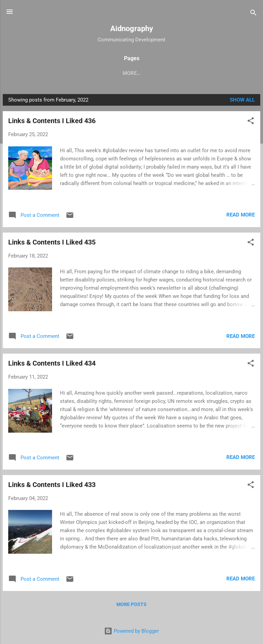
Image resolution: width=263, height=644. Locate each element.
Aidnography (132, 28)
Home (20, 73)
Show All (242, 101)
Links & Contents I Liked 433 (52, 486)
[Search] (253, 14)
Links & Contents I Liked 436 (52, 122)
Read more (241, 216)
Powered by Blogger (131, 631)
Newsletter (235, 73)
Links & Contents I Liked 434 (52, 365)
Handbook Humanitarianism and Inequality (99, 73)
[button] (251, 123)
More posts (131, 606)
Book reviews (188, 73)
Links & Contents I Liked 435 (52, 244)
